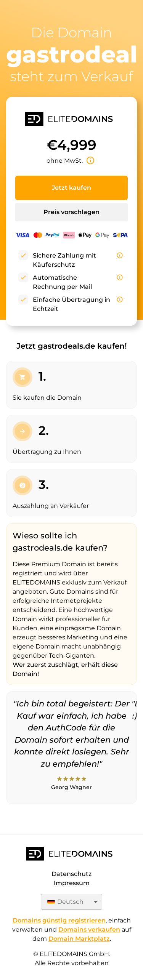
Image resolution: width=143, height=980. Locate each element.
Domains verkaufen (89, 930)
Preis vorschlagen (71, 212)
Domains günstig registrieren (59, 920)
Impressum (72, 883)
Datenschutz (71, 874)
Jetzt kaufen (71, 188)
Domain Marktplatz (79, 939)
